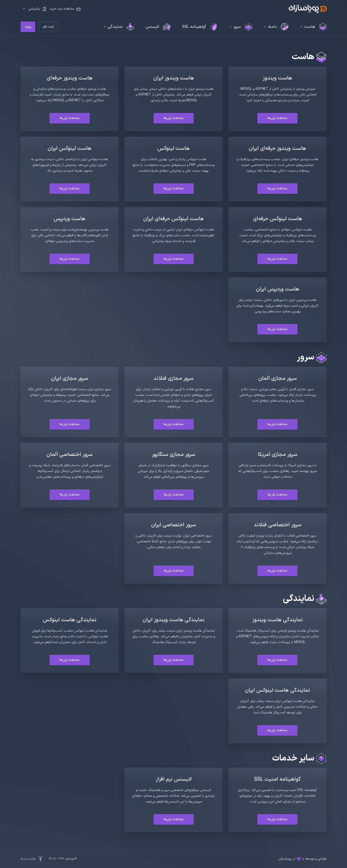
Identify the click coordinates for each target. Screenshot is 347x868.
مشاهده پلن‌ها (277, 118)
